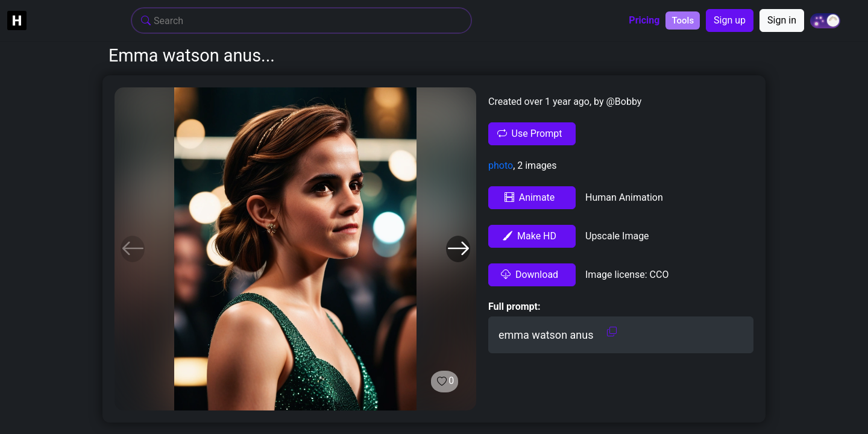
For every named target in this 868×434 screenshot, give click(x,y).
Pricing (644, 20)
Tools (683, 20)
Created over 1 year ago (539, 102)
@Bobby (623, 102)
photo (501, 165)
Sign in (782, 20)
